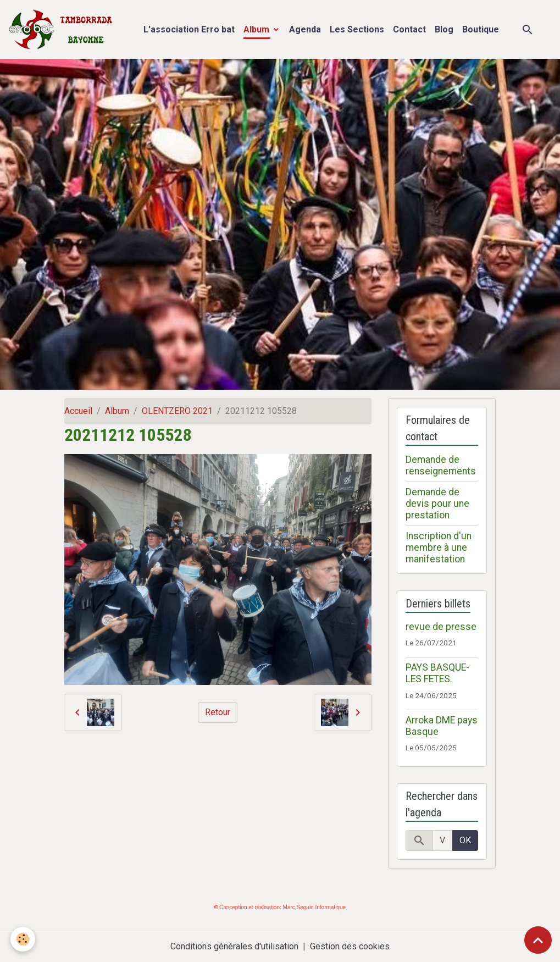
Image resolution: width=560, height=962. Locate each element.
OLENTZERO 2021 (177, 411)
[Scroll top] (538, 940)
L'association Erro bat (189, 29)
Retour (218, 712)
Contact (409, 29)
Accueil (78, 411)
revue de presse (441, 627)
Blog (444, 29)
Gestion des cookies (350, 946)
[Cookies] (23, 939)
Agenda (305, 29)
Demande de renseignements (441, 465)
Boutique (481, 29)
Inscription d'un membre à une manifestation (439, 548)
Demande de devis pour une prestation (437, 504)
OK (465, 840)
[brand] (63, 29)
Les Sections (357, 29)
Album (257, 29)
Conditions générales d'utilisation (234, 946)
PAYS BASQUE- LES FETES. (437, 673)
